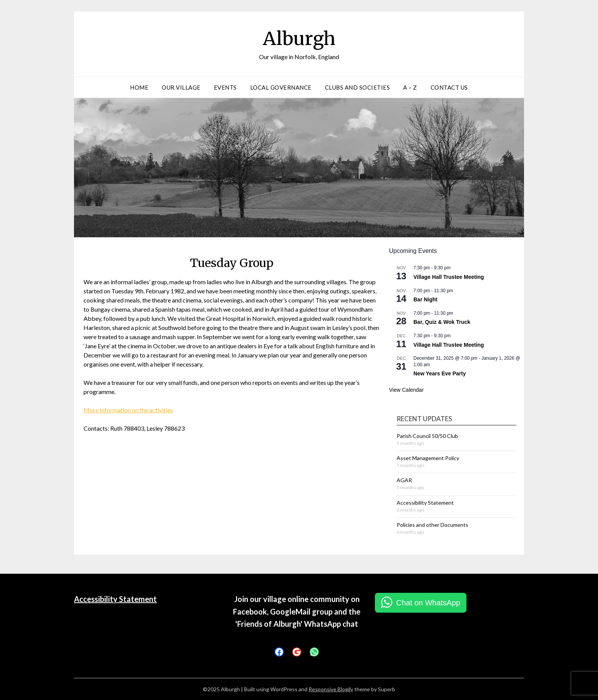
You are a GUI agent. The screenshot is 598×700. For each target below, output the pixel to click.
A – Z (410, 87)
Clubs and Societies (358, 87)
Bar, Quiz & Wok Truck (442, 322)
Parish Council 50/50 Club (427, 436)
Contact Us (449, 87)
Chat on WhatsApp (428, 603)
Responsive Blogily (331, 689)
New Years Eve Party (440, 373)
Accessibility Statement (425, 503)
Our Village (181, 87)
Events (225, 87)
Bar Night (425, 299)
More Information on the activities (128, 410)
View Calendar (406, 390)
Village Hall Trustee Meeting (449, 277)
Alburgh (299, 39)
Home (139, 87)
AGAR (404, 480)
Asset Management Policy (428, 458)
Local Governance (281, 87)
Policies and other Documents (432, 525)
